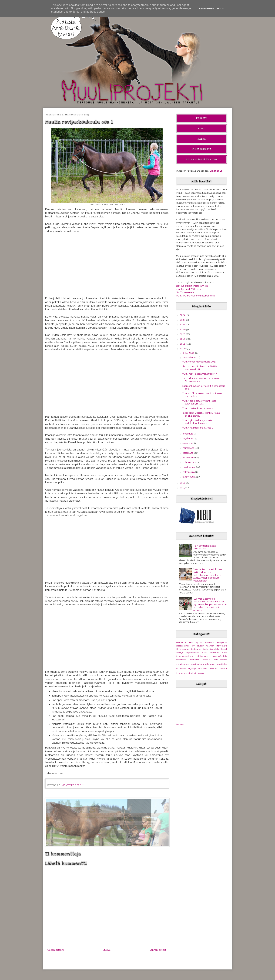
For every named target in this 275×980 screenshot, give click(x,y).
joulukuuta (189, 353)
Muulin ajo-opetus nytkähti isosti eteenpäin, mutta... (199, 402)
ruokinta (214, 669)
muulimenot (209, 664)
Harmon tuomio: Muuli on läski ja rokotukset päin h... (200, 368)
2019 (183, 339)
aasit (191, 642)
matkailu (194, 660)
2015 (183, 488)
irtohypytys (222, 646)
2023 (183, 320)
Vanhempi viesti (158, 950)
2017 (183, 348)
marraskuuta (190, 357)
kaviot (224, 649)
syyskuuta (188, 438)
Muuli (202, 129)
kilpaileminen (193, 653)
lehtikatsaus (202, 656)
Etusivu (107, 950)
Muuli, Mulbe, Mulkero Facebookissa (195, 296)
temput (223, 669)
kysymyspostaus (184, 656)
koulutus (214, 653)
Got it (221, 8)
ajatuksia (209, 642)
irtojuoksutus (182, 649)
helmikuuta (189, 472)
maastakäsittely (73, 785)
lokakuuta (188, 434)
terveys (180, 673)
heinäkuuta (189, 448)
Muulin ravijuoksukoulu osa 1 (197, 428)
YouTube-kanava (185, 292)
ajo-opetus (222, 642)
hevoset (200, 646)
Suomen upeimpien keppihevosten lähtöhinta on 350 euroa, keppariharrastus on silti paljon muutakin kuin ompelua (210, 604)
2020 (183, 334)
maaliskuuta (189, 467)
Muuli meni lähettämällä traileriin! (200, 374)
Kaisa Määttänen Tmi (202, 159)
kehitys (180, 653)
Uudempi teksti (56, 950)
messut (206, 660)
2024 (183, 315)
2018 (183, 344)
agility (199, 642)
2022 (183, 324)
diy (193, 646)
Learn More (207, 8)
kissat (204, 653)
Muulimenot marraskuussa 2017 (199, 362)
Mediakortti (202, 149)
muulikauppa (183, 664)
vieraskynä (199, 673)
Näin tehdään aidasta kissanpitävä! (205, 547)
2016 (183, 483)
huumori (210, 646)
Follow (180, 724)
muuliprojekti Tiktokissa (189, 289)
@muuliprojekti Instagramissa (192, 286)
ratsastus (202, 669)
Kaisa (202, 139)
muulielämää (221, 660)
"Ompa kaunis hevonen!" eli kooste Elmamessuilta (200, 380)
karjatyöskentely (211, 649)
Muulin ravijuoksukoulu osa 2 (197, 408)
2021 (183, 329)
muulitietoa (221, 664)
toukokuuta (189, 458)
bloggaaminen (183, 646)
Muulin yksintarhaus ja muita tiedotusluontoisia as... (197, 422)
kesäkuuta (188, 453)
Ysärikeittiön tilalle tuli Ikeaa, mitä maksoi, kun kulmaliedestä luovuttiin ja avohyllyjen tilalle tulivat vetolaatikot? (208, 575)
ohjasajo (192, 669)
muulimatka (196, 664)
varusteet (189, 673)
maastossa (181, 660)
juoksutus (196, 649)
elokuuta (187, 443)
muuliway (181, 669)
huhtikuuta (189, 462)
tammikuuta (189, 477)
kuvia (224, 653)
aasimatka (181, 642)
